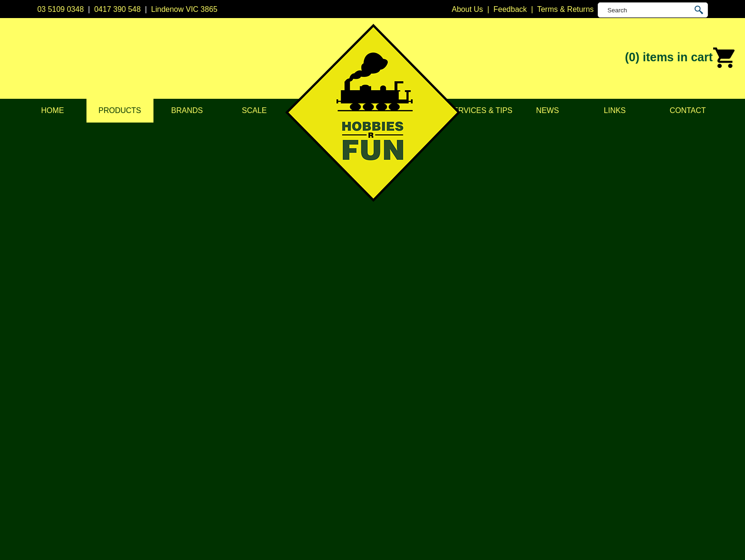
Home (53, 110)
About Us (120, 390)
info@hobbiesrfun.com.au (550, 413)
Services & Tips (480, 110)
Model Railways (649, 132)
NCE (381, 449)
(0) (680, 58)
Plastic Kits (257, 437)
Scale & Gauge (130, 437)
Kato (380, 437)
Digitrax (385, 413)
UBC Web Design (297, 541)
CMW (382, 402)
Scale (254, 110)
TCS (380, 473)
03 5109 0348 (60, 9)
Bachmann (391, 390)
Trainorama (392, 485)
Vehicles (253, 425)
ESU (380, 425)
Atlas (381, 378)
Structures (256, 413)
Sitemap (51, 541)
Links (615, 110)
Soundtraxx (392, 461)
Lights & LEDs (263, 449)
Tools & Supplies (267, 473)
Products (120, 110)
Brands (187, 110)
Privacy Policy (128, 402)
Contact (688, 110)
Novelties (254, 485)
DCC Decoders (264, 378)
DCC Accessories (268, 390)
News (547, 110)
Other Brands (395, 497)
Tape (247, 461)
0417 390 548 (117, 9)
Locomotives (692, 132)
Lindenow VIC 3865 (184, 9)
